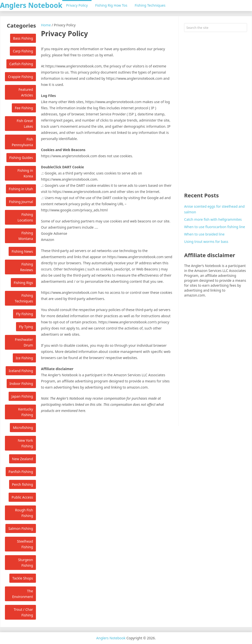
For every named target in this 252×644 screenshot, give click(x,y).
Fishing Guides (21, 158)
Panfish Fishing (21, 472)
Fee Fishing (24, 108)
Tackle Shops (23, 578)
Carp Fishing (23, 51)
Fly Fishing (24, 314)
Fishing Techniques (150, 5)
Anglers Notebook (31, 5)
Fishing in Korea (25, 173)
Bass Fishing (23, 38)
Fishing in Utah (21, 189)
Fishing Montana (26, 236)
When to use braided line (204, 234)
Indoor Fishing (21, 384)
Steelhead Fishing (25, 544)
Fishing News (22, 251)
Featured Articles (26, 92)
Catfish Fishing (21, 64)
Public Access (22, 497)
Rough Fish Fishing (24, 513)
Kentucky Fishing (26, 412)
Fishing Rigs (23, 283)
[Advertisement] (216, 112)
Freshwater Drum (24, 342)
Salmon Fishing (21, 528)
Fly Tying (26, 327)
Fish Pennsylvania (22, 142)
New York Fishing (25, 443)
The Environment (23, 594)
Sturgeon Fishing (25, 563)
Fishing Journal (21, 202)
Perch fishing (23, 484)
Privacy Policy (77, 5)
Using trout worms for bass (206, 242)
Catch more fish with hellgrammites (213, 219)
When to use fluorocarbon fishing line (214, 227)
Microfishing (23, 428)
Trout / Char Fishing (23, 612)
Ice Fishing (24, 358)
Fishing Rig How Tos (111, 5)
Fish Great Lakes (25, 124)
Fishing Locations (25, 217)
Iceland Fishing (21, 371)
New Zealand (23, 459)
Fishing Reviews (27, 267)
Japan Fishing (22, 396)
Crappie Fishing (20, 77)
